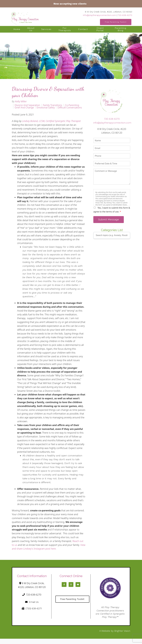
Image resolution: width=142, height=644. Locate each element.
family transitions (52, 105)
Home (17, 29)
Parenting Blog (121, 29)
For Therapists (65, 29)
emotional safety (46, 107)
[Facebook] (64, 585)
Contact (83, 29)
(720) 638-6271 (32, 608)
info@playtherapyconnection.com (100, 15)
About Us (31, 29)
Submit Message (109, 220)
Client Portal (100, 29)
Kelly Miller (21, 101)
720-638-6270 (125, 15)
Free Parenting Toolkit (116, 22)
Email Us (32, 602)
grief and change (24, 107)
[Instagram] (71, 585)
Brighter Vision (122, 631)
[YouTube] (78, 585)
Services (46, 29)
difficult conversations (70, 107)
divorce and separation (27, 105)
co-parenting (72, 105)
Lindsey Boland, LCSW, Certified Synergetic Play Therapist (51, 121)
